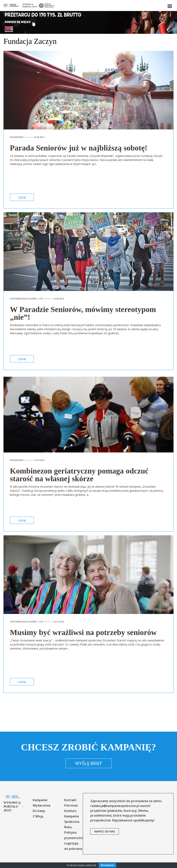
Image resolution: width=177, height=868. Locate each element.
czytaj (22, 197)
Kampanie (40, 800)
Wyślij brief (89, 763)
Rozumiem (107, 865)
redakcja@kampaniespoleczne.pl (115, 806)
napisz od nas (105, 831)
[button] (169, 5)
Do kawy (39, 811)
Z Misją (38, 816)
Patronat (71, 805)
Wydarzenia (41, 805)
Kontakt (70, 800)
